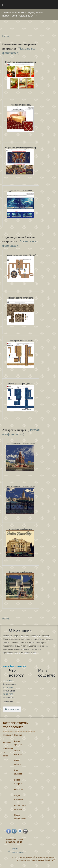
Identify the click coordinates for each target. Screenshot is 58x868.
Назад (6, 36)
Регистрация (18, 852)
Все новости (12, 709)
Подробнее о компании (15, 666)
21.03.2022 (8, 681)
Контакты (18, 790)
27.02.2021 (8, 687)
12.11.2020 (8, 694)
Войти (15, 849)
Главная (18, 735)
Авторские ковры (15, 430)
